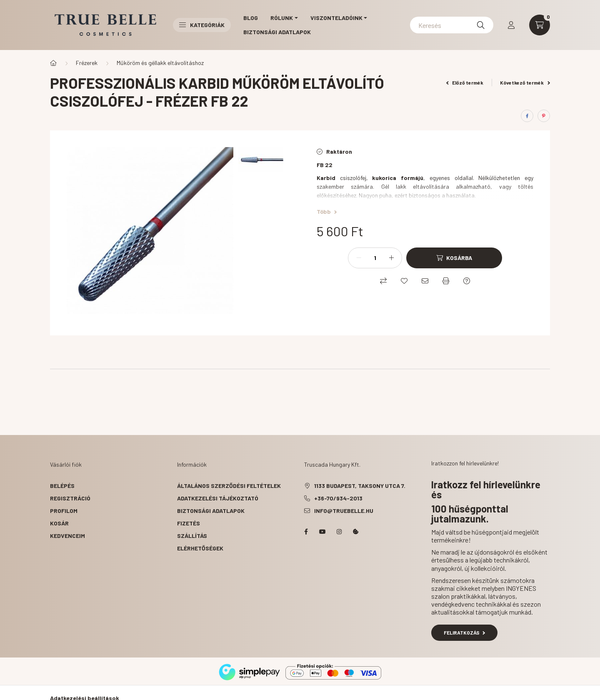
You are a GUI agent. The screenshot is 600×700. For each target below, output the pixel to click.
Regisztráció (70, 498)
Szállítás (192, 536)
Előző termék (465, 82)
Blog (251, 18)
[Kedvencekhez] (404, 281)
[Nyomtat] (446, 281)
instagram (339, 532)
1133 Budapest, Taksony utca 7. (360, 486)
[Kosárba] (454, 258)
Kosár (59, 523)
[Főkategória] (53, 63)
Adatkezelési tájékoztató (218, 498)
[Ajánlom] (425, 281)
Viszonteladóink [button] (336, 18)
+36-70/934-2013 (338, 498)
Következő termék (525, 82)
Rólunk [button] (282, 18)
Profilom (64, 511)
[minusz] (359, 258)
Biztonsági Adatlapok (277, 32)
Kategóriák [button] (202, 25)
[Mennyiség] (375, 258)
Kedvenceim (67, 536)
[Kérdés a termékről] (467, 281)
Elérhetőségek (200, 548)
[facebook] (527, 116)
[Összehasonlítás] (383, 281)
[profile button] (511, 25)
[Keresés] (452, 25)
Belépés (62, 486)
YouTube (322, 532)
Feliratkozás (464, 632)
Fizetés (189, 523)
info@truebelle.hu (344, 511)
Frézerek (87, 63)
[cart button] (540, 25)
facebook (306, 532)
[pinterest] (544, 116)
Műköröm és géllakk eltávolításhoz (160, 63)
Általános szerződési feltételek (229, 486)
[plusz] (391, 258)
